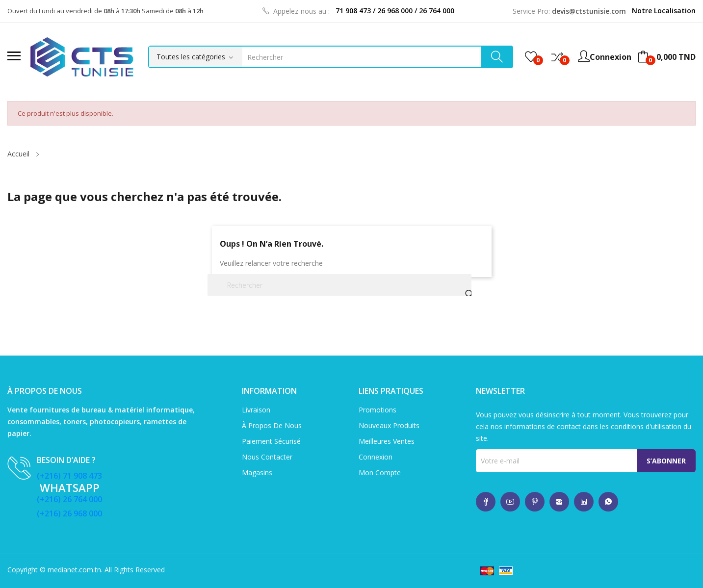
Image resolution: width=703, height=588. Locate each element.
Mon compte (380, 473)
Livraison (256, 410)
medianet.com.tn (74, 570)
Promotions (378, 410)
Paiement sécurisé (271, 441)
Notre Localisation (664, 11)
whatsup (486, 502)
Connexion (376, 457)
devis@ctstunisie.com (589, 11)
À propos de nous (272, 425)
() (531, 57)
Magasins (257, 473)
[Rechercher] (339, 285)
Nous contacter (267, 457)
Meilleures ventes (387, 441)
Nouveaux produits (389, 425)
